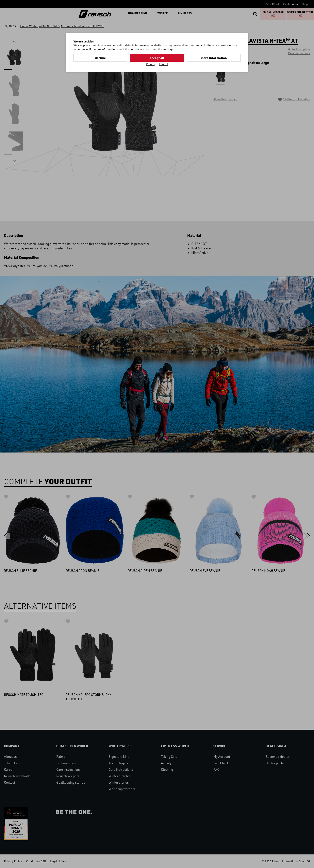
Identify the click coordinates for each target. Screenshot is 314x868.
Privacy (151, 64)
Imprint (164, 64)
